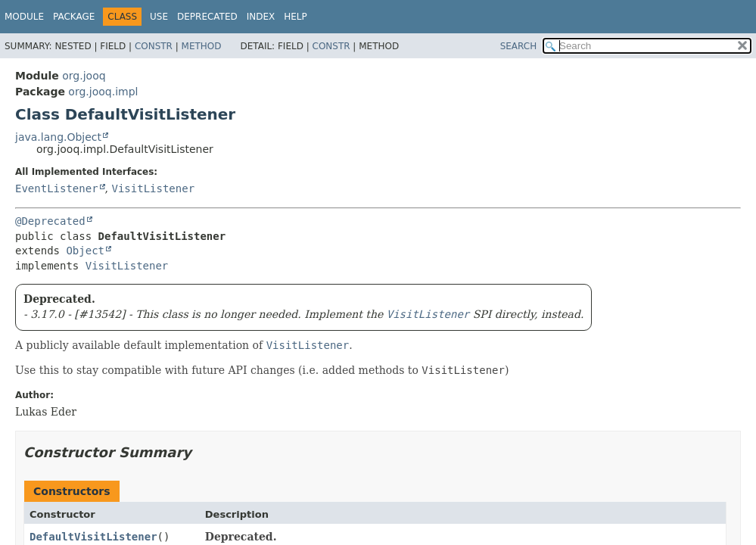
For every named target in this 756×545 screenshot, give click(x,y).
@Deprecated (50, 221)
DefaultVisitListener (93, 537)
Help (296, 17)
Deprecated (207, 17)
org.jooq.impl (103, 92)
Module (24, 17)
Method (202, 46)
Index (261, 17)
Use (159, 17)
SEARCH (519, 46)
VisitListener (153, 188)
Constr (154, 46)
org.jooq (84, 76)
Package (74, 17)
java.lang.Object (58, 137)
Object (85, 251)
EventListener (57, 188)
